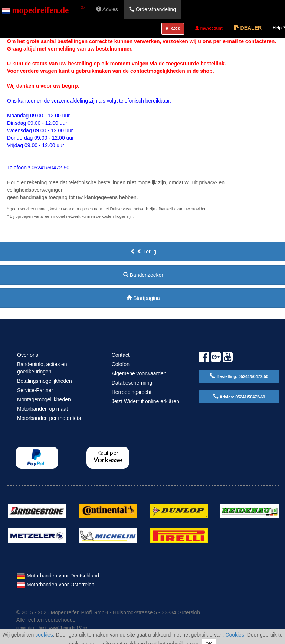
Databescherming (132, 383)
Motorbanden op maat (42, 409)
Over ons (28, 355)
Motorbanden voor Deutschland (58, 576)
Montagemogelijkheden (44, 399)
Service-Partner (35, 390)
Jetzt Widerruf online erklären (145, 401)
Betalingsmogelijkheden (45, 381)
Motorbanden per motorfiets (49, 418)
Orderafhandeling (153, 9)
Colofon (121, 364)
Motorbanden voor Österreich (55, 585)
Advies (107, 9)
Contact (121, 355)
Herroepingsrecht (132, 392)
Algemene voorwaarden (139, 373)
